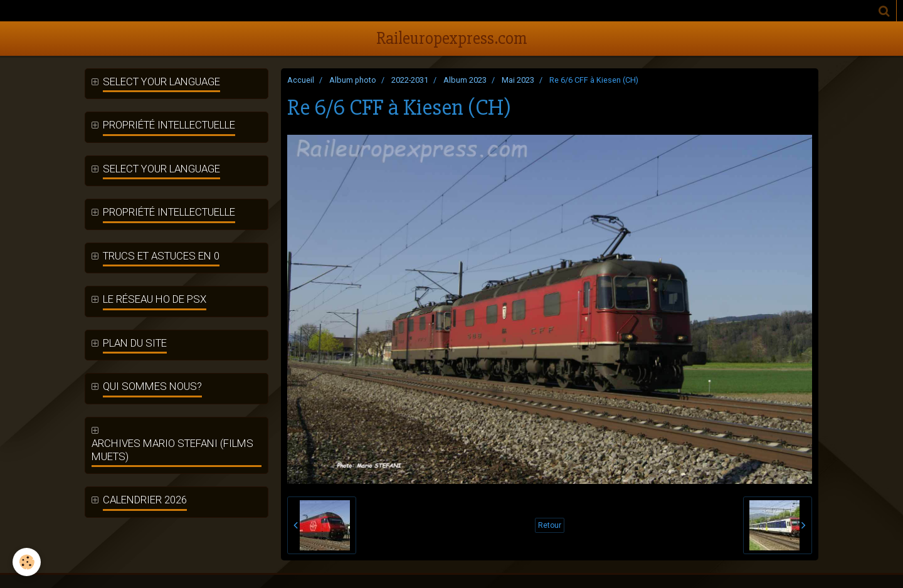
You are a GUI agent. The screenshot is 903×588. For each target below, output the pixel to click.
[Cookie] (27, 562)
